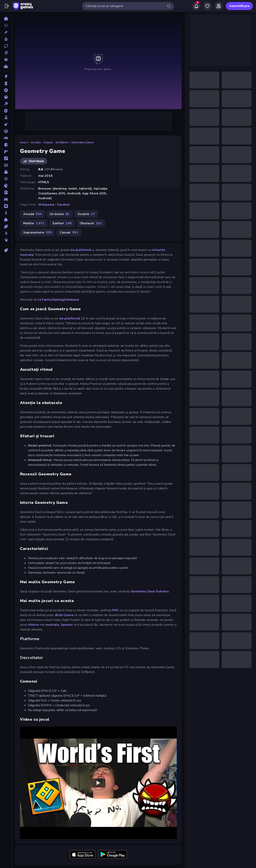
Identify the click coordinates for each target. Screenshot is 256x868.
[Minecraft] (6, 206)
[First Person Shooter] (6, 152)
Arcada (36, 142)
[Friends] (219, 6)
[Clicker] (6, 124)
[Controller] (6, 138)
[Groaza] (6, 172)
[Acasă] (6, 19)
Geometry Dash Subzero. (150, 591)
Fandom (63, 205)
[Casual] (6, 117)
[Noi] (6, 32)
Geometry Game (82, 142)
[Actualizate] (6, 46)
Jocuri (24, 142)
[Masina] (6, 199)
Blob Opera (64, 615)
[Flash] (6, 158)
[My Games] (207, 6)
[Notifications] (196, 6)
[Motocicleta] (6, 213)
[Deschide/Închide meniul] (6, 6)
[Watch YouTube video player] (98, 783)
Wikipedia (46, 205)
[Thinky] (6, 240)
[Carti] (6, 111)
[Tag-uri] (6, 250)
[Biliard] (6, 104)
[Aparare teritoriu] (6, 83)
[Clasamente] (6, 66)
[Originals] (6, 53)
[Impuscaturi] (6, 179)
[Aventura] (6, 90)
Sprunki (67, 625)
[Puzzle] (6, 220)
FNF (115, 610)
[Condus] (6, 131)
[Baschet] (6, 97)
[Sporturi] (6, 226)
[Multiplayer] (6, 60)
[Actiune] (6, 77)
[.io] (6, 186)
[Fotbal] (6, 165)
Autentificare (239, 6)
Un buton (62, 142)
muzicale (52, 625)
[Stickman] (6, 233)
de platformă (81, 250)
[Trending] (6, 39)
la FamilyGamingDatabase (59, 300)
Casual (48, 142)
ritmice (34, 625)
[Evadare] (6, 145)
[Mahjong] (6, 192)
